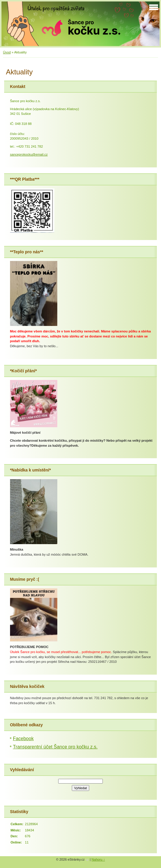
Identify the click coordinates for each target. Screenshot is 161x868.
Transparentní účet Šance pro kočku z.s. (55, 747)
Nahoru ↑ (98, 859)
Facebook (23, 739)
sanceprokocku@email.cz (29, 154)
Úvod (7, 52)
